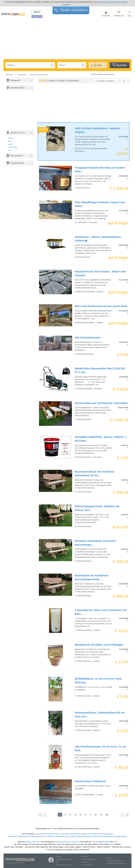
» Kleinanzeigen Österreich (115, 864)
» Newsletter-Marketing (114, 861)
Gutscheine (40, 834)
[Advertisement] (67, 39)
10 (107, 815)
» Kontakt (84, 857)
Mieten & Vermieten (90, 834)
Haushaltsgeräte (120, 836)
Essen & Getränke (61, 834)
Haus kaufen (70, 836)
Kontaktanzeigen (106, 834)
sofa (10, 150)
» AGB (57, 862)
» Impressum (85, 862)
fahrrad (11, 138)
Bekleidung (108, 836)
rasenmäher (13, 147)
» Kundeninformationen (63, 865)
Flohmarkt (59, 836)
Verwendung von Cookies (109, 2)
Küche (11, 144)
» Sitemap (58, 857)
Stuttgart (106, 842)
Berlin (29, 842)
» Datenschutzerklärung (63, 859)
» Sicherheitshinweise (88, 859)
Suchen (120, 65)
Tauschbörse (75, 834)
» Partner (109, 858)
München (66, 842)
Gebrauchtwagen (84, 836)
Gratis (71, 10)
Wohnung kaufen (38, 836)
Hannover (36, 842)
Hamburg (58, 842)
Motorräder (97, 836)
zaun (10, 141)
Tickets (49, 834)
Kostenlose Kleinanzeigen (19, 836)
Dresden (75, 842)
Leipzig (95, 842)
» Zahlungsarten (86, 865)
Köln (115, 842)
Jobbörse (50, 836)
